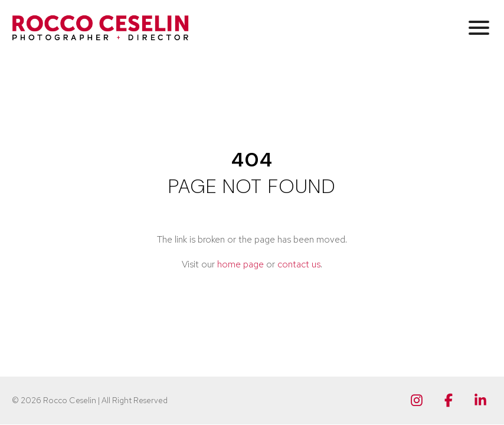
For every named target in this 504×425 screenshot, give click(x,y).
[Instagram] (417, 400)
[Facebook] (449, 400)
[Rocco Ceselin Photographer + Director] (100, 28)
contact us (299, 264)
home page (240, 264)
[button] (479, 27)
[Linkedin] (480, 400)
